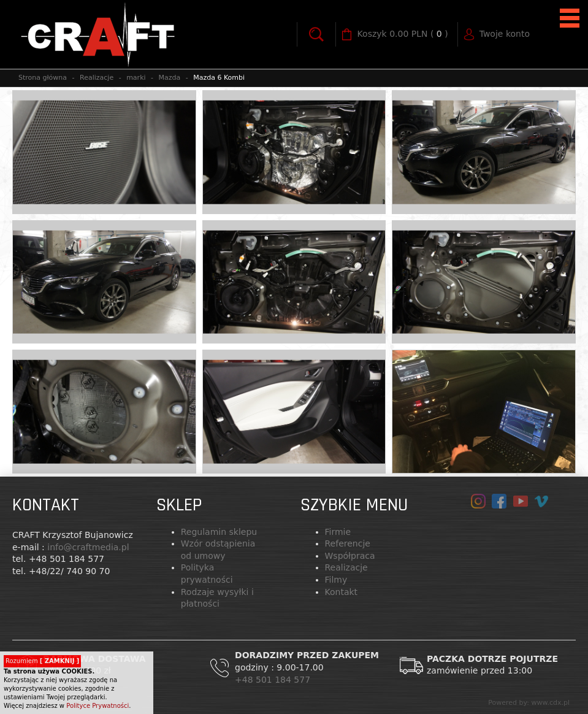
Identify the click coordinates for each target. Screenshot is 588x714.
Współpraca (350, 556)
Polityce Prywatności (97, 706)
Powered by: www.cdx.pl (529, 703)
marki (136, 78)
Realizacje (97, 78)
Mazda (170, 78)
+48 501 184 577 (274, 680)
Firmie (338, 532)
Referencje (348, 543)
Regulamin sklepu (219, 532)
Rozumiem (42, 661)
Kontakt (342, 592)
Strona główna (43, 78)
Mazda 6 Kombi (219, 78)
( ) (403, 34)
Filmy (336, 580)
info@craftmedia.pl (88, 547)
